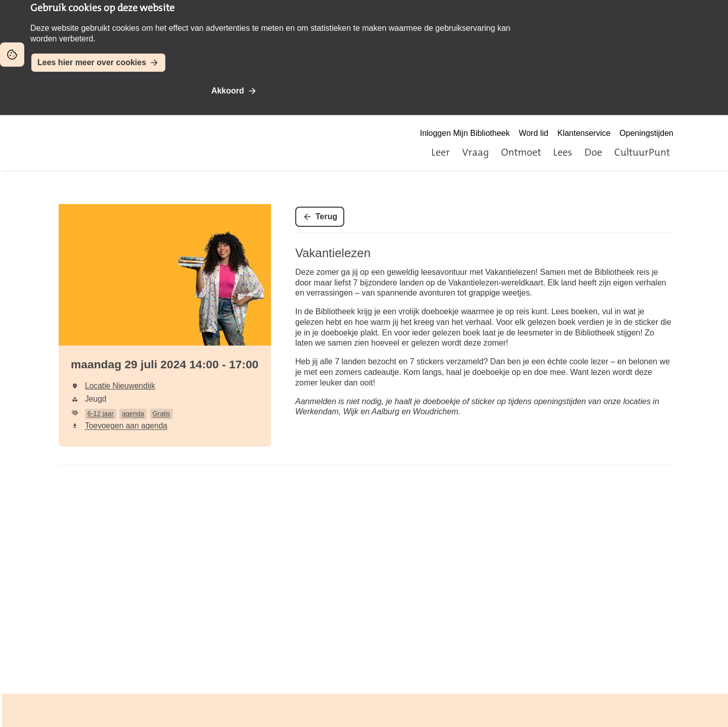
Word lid (533, 133)
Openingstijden (646, 133)
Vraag (475, 152)
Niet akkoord (301, 91)
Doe (593, 152)
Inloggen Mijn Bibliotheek (465, 133)
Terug (326, 216)
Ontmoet (521, 152)
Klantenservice (584, 133)
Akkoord (228, 91)
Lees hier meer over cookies (92, 62)
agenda (133, 414)
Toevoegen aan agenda (126, 426)
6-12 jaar (101, 414)
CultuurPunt (642, 152)
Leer (441, 152)
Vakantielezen (333, 253)
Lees (563, 152)
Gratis (162, 414)
